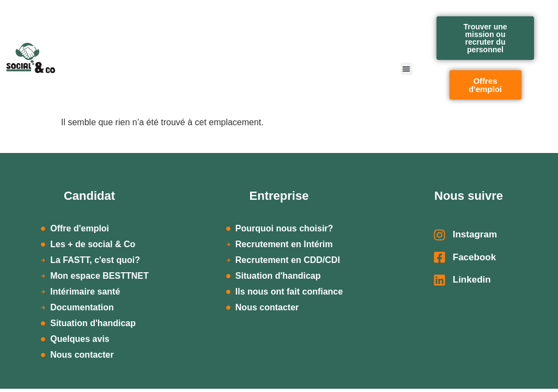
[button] (407, 69)
